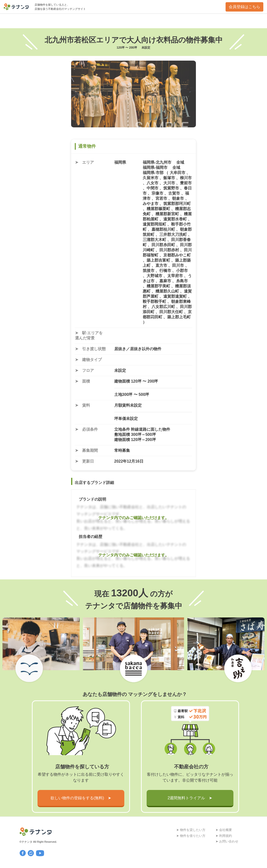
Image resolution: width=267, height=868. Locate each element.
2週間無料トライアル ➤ (190, 798)
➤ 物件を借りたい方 (191, 836)
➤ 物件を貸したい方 (191, 830)
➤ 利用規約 (224, 836)
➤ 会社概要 (224, 830)
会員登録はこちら (244, 7)
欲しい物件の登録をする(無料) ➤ (81, 798)
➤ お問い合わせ (227, 841)
